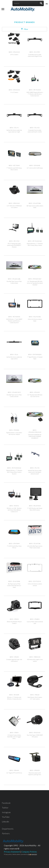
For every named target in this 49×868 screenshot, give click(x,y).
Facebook (6, 803)
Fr (47, 4)
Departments (8, 829)
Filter (25, 29)
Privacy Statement (12, 852)
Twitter (5, 808)
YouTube (6, 817)
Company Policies (29, 852)
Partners (6, 833)
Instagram (6, 812)
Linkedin (5, 822)
